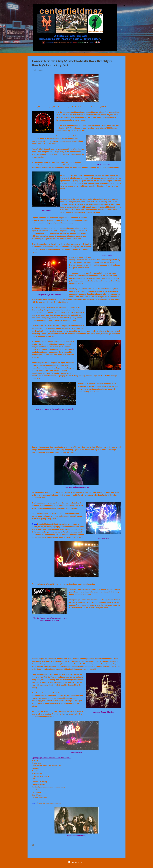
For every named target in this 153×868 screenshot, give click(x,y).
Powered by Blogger (76, 862)
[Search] (124, 6)
